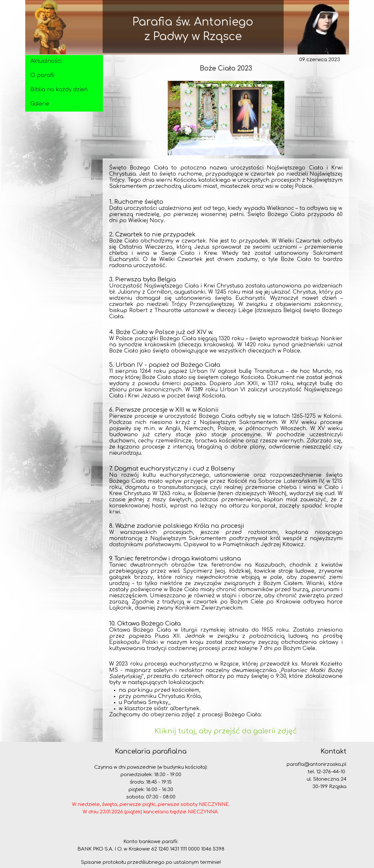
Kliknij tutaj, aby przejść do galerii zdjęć (226, 731)
